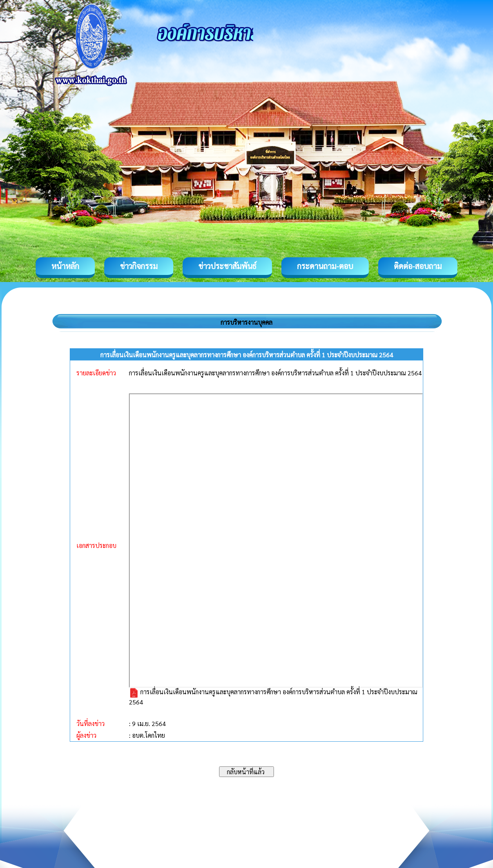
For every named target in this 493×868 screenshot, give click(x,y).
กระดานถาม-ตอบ (325, 266)
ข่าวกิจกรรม (139, 266)
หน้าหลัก (65, 266)
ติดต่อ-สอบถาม (418, 266)
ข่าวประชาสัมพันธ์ (227, 266)
